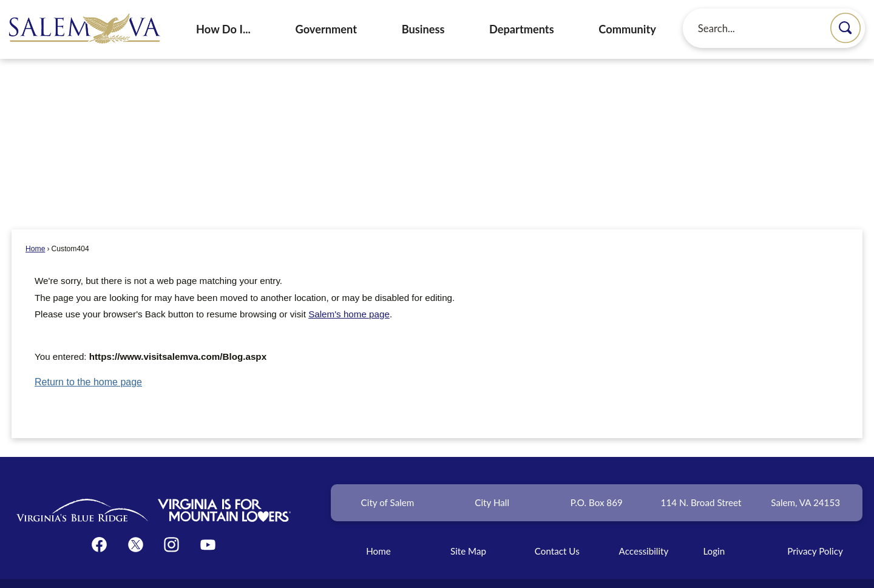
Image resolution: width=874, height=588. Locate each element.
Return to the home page (88, 361)
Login (714, 530)
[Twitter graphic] (136, 524)
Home (35, 228)
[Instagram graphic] (171, 524)
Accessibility (644, 530)
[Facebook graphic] (99, 524)
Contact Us (557, 530)
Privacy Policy (815, 530)
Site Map (468, 530)
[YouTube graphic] (208, 524)
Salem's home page (349, 293)
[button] (845, 28)
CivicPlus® (503, 572)
